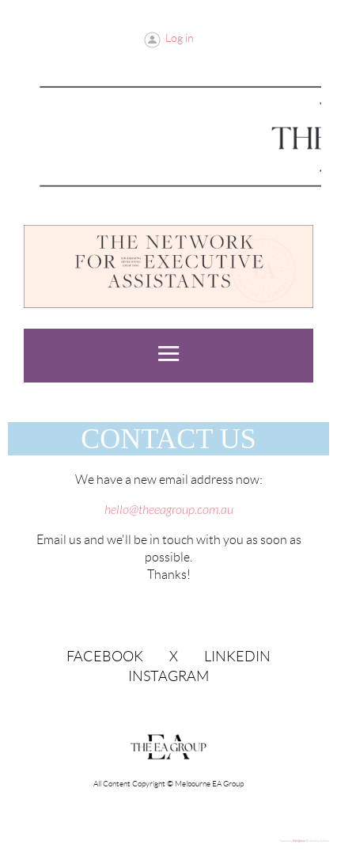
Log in (180, 38)
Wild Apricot (299, 841)
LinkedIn (237, 657)
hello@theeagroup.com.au (169, 510)
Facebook (105, 657)
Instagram (168, 676)
